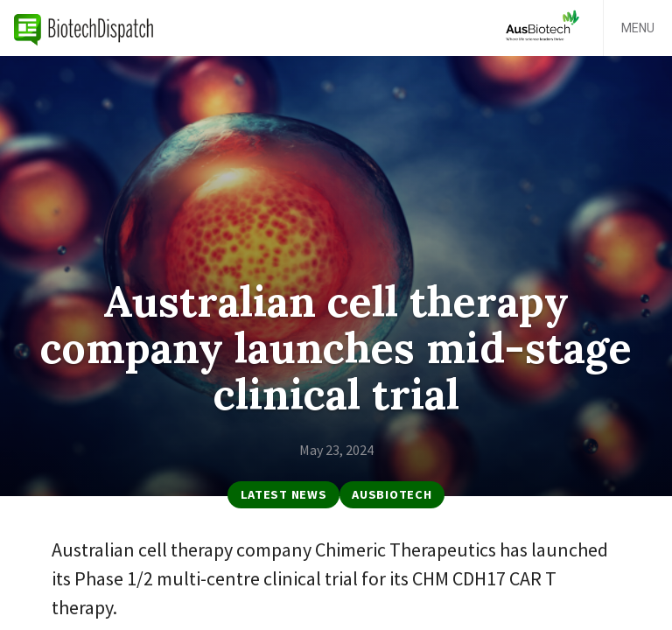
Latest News (284, 494)
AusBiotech (392, 494)
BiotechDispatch (84, 28)
